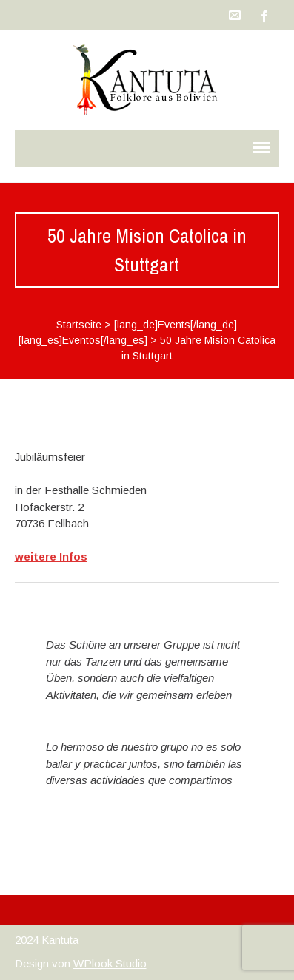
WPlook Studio (110, 963)
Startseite (79, 325)
